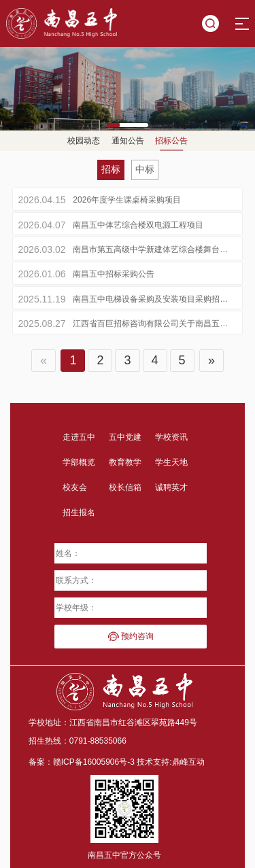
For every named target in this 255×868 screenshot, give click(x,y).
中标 (145, 169)
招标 (111, 169)
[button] (128, 123)
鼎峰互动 (188, 762)
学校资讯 (171, 437)
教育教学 (125, 462)
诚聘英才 (171, 487)
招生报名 (79, 513)
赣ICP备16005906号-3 (94, 762)
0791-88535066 (98, 741)
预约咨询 (131, 636)
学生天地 (171, 462)
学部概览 (79, 462)
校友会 (75, 487)
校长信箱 (125, 487)
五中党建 (125, 437)
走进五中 (79, 437)
